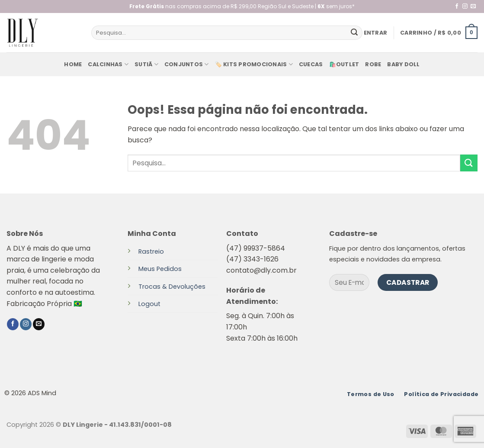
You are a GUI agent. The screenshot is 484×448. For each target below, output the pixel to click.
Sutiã (146, 64)
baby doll (403, 64)
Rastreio (151, 251)
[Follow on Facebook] (457, 6)
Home (73, 64)
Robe (373, 64)
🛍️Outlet (344, 64)
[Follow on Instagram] (465, 6)
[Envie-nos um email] (473, 6)
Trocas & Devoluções (172, 287)
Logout (149, 304)
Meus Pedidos (160, 269)
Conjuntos (187, 64)
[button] (376, 33)
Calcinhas (108, 64)
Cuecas (311, 64)
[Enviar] (354, 33)
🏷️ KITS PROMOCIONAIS (254, 64)
